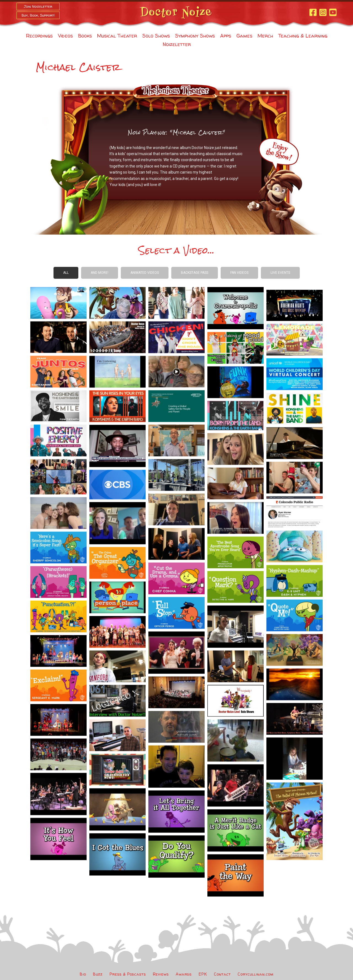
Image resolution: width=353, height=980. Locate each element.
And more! (100, 273)
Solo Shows (156, 36)
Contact (222, 974)
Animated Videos (145, 273)
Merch (265, 36)
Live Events (280, 273)
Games (244, 36)
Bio (83, 974)
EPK (203, 974)
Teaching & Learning (303, 36)
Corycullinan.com (256, 974)
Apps (226, 36)
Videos (65, 36)
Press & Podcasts (128, 974)
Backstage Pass (195, 273)
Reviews (161, 974)
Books (85, 36)
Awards (184, 974)
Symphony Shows (195, 36)
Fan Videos (239, 273)
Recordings (39, 36)
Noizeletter (177, 44)
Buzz (98, 974)
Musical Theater (117, 36)
